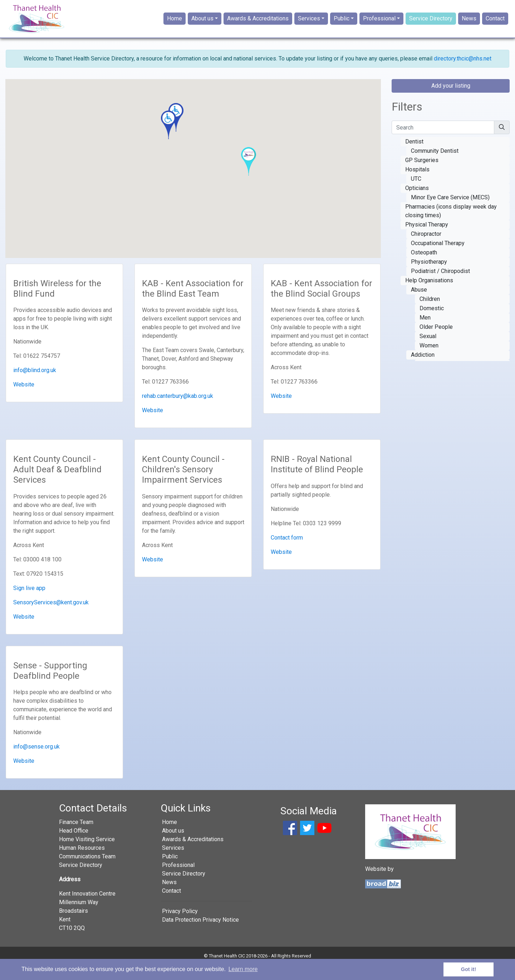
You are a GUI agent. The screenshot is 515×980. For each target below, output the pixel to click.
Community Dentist (435, 166)
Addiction (423, 370)
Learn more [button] (243, 969)
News (469, 26)
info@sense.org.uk (36, 762)
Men (425, 333)
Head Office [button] (74, 846)
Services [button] (309, 26)
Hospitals (417, 184)
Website (24, 400)
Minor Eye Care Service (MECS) (450, 212)
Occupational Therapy (438, 258)
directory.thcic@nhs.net (463, 74)
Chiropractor (426, 249)
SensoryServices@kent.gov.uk (51, 617)
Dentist (414, 157)
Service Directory (431, 26)
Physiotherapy (429, 277)
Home (175, 26)
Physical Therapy (427, 240)
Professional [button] (379, 26)
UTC (416, 194)
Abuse (419, 305)
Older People (436, 342)
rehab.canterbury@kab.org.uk (178, 411)
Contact (495, 26)
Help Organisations (429, 295)
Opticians (417, 203)
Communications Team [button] (87, 871)
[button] (168, 140)
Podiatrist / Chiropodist (440, 286)
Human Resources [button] (82, 863)
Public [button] (342, 26)
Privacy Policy (180, 926)
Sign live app (29, 603)
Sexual (428, 351)
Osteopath (424, 267)
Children (430, 314)
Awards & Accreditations (258, 26)
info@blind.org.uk (35, 386)
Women (429, 360)
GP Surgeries (422, 175)
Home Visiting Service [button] (87, 854)
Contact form (287, 553)
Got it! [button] (469, 969)
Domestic (432, 323)
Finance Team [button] (76, 837)
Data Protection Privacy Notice (200, 935)
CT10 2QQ (72, 943)
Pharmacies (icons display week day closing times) (451, 226)
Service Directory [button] (81, 880)
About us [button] (202, 26)
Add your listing (451, 101)
